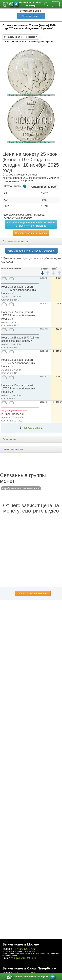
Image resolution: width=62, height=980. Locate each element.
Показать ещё (31, 428)
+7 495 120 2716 (25, 949)
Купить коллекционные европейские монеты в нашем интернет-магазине (31, 224)
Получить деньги (31, 16)
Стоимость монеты (15, 241)
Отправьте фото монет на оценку (31, 4)
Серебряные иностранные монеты (21, 488)
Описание (9, 439)
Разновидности (13, 449)
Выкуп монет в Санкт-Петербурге (29, 968)
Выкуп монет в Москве (21, 944)
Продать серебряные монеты (31, 233)
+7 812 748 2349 (25, 973)
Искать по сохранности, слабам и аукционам (31, 251)
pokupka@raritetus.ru (23, 958)
